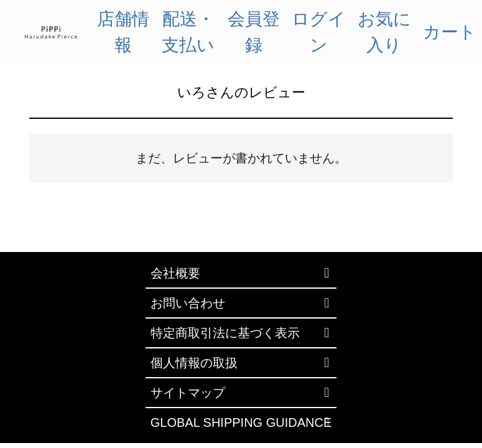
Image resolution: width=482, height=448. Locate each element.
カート (450, 32)
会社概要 (175, 273)
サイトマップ (188, 393)
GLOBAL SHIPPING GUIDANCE (241, 422)
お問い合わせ (188, 303)
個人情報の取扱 (194, 363)
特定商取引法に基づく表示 (225, 333)
